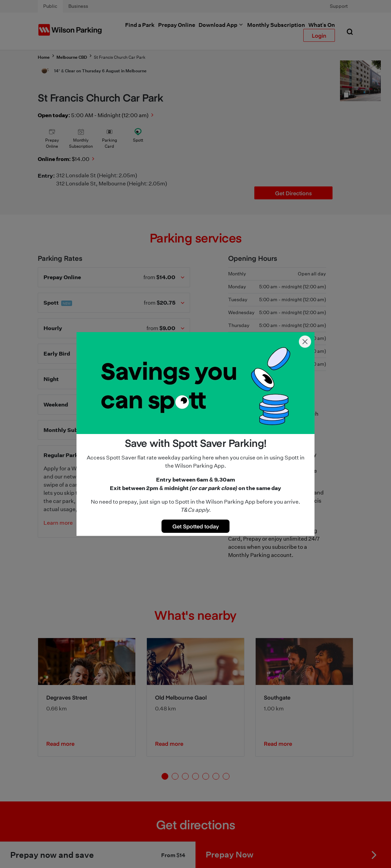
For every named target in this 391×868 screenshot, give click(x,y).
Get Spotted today (196, 526)
